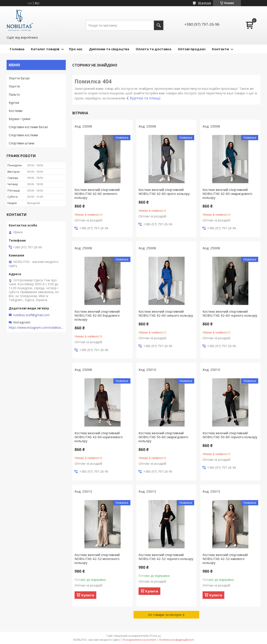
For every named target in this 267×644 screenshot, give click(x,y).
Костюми (16, 111)
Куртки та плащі (145, 98)
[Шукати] (159, 25)
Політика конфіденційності (177, 640)
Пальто (14, 94)
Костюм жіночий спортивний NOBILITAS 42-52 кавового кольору (225, 559)
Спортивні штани (21, 143)
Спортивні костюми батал (28, 127)
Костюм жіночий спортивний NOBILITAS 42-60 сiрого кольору (164, 192)
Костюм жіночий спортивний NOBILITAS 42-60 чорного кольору (230, 313)
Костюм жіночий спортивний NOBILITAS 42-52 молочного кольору (97, 559)
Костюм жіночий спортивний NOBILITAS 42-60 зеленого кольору (97, 194)
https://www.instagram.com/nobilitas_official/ (36, 328)
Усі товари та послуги (165, 615)
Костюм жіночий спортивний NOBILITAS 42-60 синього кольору (166, 313)
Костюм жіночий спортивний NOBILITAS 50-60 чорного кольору (230, 435)
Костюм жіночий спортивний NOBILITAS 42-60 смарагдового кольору (227, 194)
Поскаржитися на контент (139, 640)
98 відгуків (204, 3)
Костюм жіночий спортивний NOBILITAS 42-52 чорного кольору (166, 557)
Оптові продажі (192, 49)
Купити (88, 595)
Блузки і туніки (20, 119)
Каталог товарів (45, 49)
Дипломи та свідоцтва (109, 49)
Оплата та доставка (153, 49)
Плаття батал (19, 78)
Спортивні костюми (23, 135)
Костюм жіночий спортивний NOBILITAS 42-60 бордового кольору (97, 315)
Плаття (14, 86)
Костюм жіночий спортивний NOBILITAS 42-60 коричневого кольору (99, 437)
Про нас (76, 49)
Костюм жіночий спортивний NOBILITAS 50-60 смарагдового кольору (163, 437)
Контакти (220, 49)
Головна (17, 49)
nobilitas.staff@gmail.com (31, 315)
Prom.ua (155, 636)
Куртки (14, 103)
